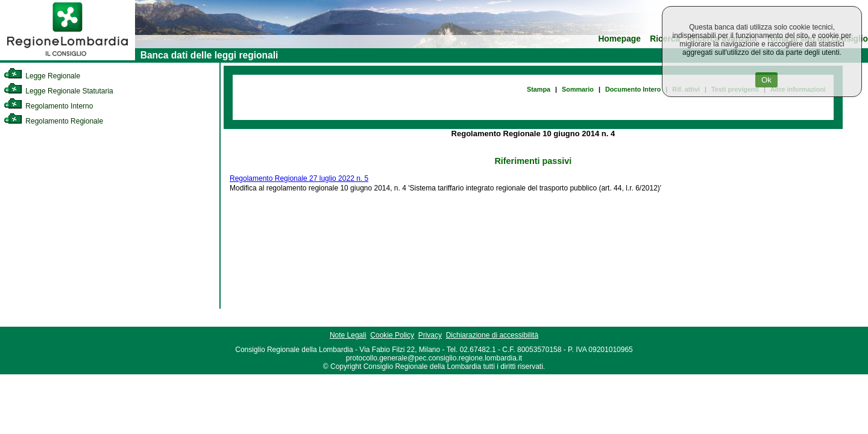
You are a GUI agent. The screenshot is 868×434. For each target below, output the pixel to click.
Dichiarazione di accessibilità (492, 335)
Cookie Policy (392, 335)
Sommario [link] (578, 89)
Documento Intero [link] (633, 89)
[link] (68, 58)
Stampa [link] (539, 89)
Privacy (430, 335)
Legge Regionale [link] (42, 76)
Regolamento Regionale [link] (53, 121)
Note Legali (348, 335)
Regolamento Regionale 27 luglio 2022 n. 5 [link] (299, 178)
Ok (766, 80)
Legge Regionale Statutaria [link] (58, 91)
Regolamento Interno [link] (48, 106)
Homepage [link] (619, 39)
